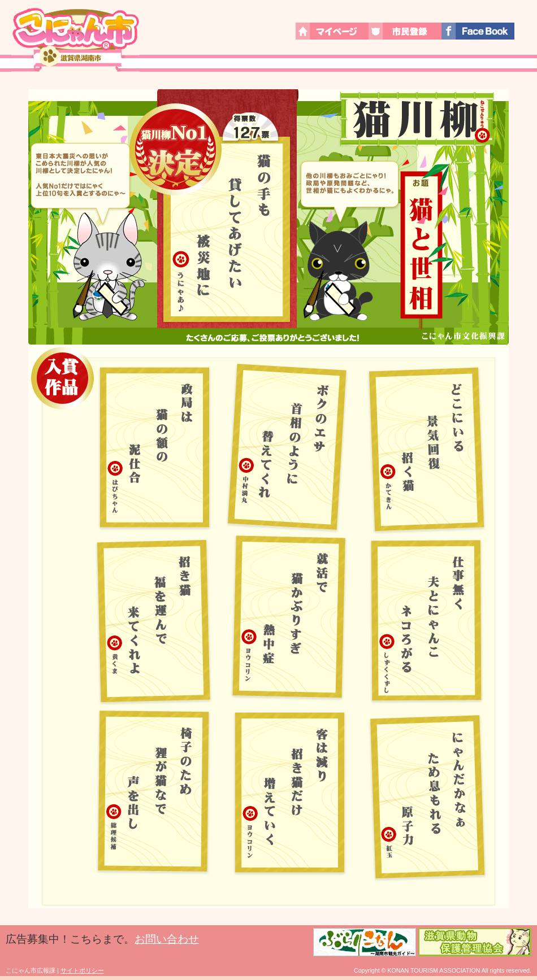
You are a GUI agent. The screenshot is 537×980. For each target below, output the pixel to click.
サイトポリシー (82, 970)
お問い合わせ (167, 939)
